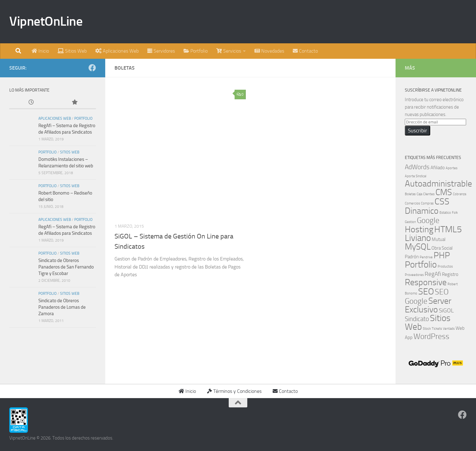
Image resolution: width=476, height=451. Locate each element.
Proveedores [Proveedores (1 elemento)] (414, 275)
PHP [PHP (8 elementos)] (442, 255)
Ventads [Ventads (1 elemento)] (449, 329)
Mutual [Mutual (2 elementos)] (439, 239)
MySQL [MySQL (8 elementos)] (418, 247)
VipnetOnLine (46, 21)
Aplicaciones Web (55, 118)
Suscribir (418, 131)
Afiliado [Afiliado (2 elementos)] (438, 168)
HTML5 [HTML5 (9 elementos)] (448, 229)
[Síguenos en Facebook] (92, 68)
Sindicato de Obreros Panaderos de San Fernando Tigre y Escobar (66, 267)
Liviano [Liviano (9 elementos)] (418, 238)
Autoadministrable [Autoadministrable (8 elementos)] (438, 184)
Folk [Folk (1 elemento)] (455, 213)
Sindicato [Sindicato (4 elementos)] (417, 319)
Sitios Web (70, 152)
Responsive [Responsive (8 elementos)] (426, 282)
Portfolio (83, 118)
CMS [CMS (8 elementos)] (444, 192)
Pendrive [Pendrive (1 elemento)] (426, 257)
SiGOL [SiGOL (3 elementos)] (446, 311)
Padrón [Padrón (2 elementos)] (412, 257)
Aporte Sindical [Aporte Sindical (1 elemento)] (415, 176)
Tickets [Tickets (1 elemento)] (437, 329)
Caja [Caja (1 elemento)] (419, 194)
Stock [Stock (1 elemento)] (427, 329)
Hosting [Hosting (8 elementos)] (419, 229)
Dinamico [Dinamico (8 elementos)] (422, 211)
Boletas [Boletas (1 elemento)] (410, 194)
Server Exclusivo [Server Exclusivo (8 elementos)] (428, 305)
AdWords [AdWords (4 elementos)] (417, 167)
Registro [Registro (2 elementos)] (450, 274)
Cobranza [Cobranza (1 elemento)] (459, 194)
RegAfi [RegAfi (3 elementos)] (433, 274)
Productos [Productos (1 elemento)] (445, 266)
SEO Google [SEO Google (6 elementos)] (427, 296)
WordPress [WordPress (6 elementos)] (431, 336)
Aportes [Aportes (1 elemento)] (452, 168)
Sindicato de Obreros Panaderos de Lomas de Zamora (62, 307)
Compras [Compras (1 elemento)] (427, 203)
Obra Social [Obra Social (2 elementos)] (442, 248)
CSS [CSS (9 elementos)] (442, 202)
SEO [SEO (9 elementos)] (426, 292)
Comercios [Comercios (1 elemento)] (412, 203)
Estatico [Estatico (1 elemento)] (445, 213)
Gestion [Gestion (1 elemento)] (410, 222)
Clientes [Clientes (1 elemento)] (429, 194)
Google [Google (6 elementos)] (428, 220)
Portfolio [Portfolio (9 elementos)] (421, 265)
